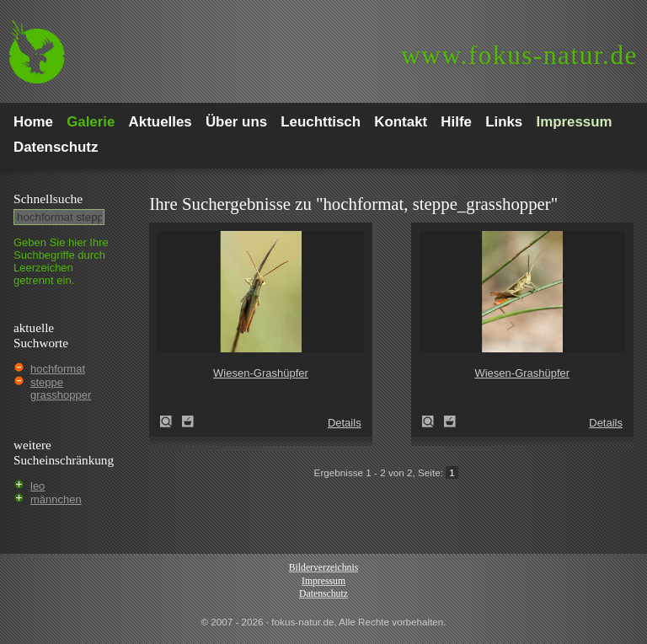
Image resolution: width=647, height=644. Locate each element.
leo (37, 486)
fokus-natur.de (519, 55)
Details (345, 423)
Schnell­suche (48, 199)
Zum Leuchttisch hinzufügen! (188, 421)
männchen (56, 499)
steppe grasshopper (61, 389)
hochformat (58, 369)
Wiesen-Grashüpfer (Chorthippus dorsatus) (171, 421)
